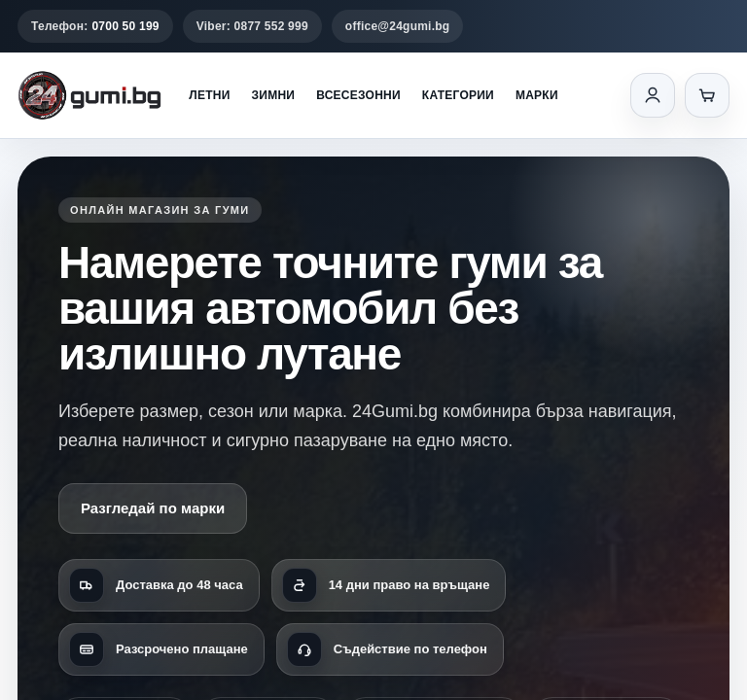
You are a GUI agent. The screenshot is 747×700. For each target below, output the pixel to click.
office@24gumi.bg (398, 26)
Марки (537, 95)
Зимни (274, 95)
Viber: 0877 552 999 (252, 26)
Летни (209, 95)
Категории (458, 95)
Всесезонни (358, 95)
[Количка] (707, 95)
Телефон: (95, 26)
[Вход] (653, 95)
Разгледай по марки (153, 508)
